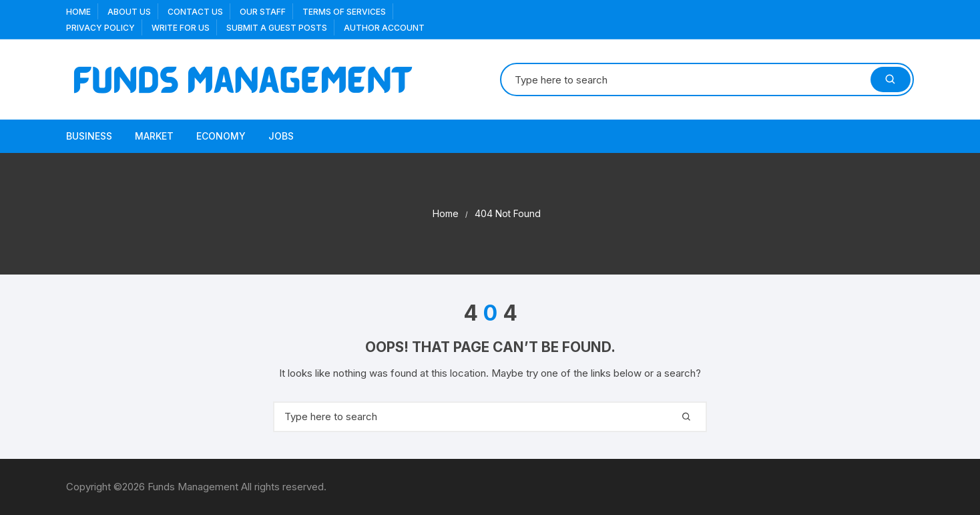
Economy (221, 136)
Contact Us (195, 12)
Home (78, 12)
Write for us (181, 28)
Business (89, 136)
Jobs (281, 136)
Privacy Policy (100, 28)
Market (154, 136)
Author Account (384, 28)
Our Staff (263, 12)
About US (129, 12)
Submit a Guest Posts (277, 28)
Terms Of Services (344, 12)
